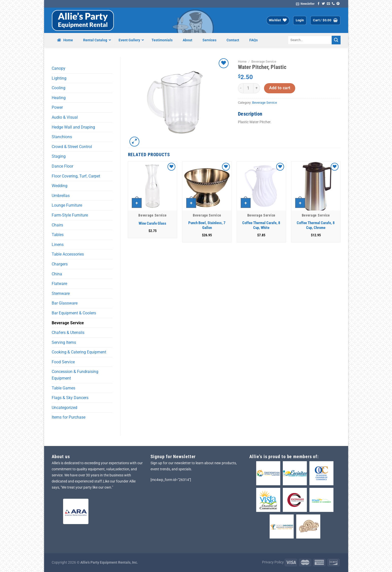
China (57, 274)
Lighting (59, 78)
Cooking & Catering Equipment (79, 352)
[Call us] (333, 4)
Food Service (63, 362)
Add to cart (280, 88)
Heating (59, 98)
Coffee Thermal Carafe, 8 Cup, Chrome (316, 225)
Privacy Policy (273, 562)
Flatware (59, 284)
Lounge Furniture (67, 205)
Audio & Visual (65, 117)
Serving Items (64, 342)
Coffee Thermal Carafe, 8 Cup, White (261, 225)
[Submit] (336, 40)
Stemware (61, 293)
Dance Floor (62, 166)
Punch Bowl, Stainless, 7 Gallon (207, 225)
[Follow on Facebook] (319, 4)
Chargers (60, 264)
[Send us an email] (328, 4)
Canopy (59, 68)
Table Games (63, 388)
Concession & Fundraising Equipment (75, 375)
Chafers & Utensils (68, 333)
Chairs (57, 225)
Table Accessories (68, 254)
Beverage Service (68, 323)
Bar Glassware (65, 303)
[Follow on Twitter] (323, 4)
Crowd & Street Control (72, 147)
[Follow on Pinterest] (338, 4)
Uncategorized (64, 408)
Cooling (59, 88)
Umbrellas (61, 196)
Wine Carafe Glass (152, 223)
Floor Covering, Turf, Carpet (76, 176)
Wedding (60, 186)
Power (57, 107)
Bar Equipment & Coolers (74, 313)
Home (242, 61)
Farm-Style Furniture (70, 215)
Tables (58, 235)
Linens (58, 245)
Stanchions (62, 137)
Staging (59, 156)
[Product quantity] (248, 88)
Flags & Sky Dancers (70, 398)
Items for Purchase (69, 417)
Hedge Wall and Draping (73, 127)
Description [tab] (250, 114)
